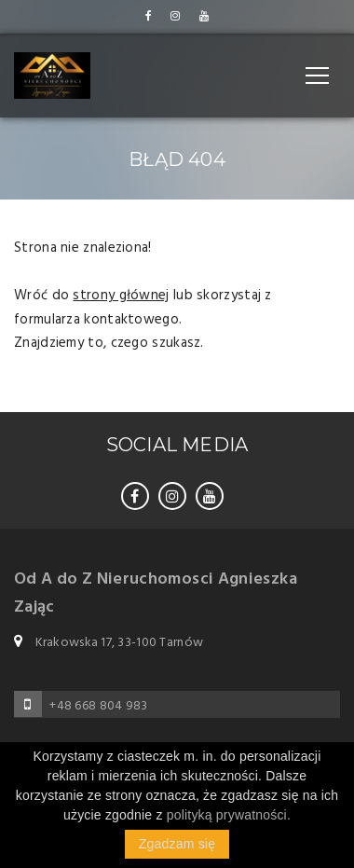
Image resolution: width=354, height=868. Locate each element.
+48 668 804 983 (98, 706)
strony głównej (121, 296)
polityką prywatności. (229, 815)
